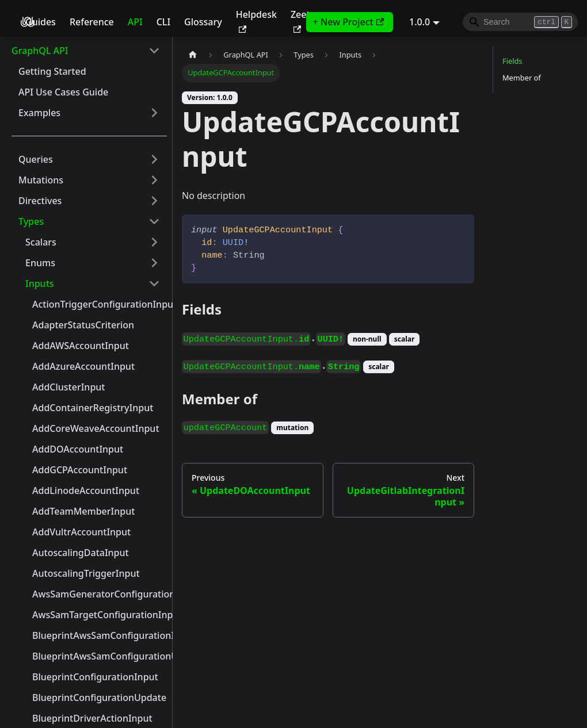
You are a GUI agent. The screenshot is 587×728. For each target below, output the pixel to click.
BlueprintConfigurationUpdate (99, 698)
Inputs (40, 283)
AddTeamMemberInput (83, 511)
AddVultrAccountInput (81, 532)
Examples (39, 113)
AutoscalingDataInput (81, 553)
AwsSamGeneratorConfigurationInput (100, 594)
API (135, 22)
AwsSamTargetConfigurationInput (100, 615)
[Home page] (193, 55)
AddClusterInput (68, 387)
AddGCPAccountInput (80, 470)
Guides (41, 22)
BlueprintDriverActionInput (92, 718)
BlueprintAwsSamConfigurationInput (100, 635)
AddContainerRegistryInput (93, 408)
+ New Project (348, 22)
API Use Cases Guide (63, 92)
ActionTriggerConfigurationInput (100, 304)
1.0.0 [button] (420, 22)
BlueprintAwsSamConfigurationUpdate (100, 656)
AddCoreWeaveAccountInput (96, 428)
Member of (522, 78)
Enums (40, 263)
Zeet (300, 20)
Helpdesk (256, 20)
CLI (163, 22)
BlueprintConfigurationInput (95, 677)
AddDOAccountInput (78, 449)
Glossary (203, 22)
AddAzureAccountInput (83, 366)
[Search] (520, 22)
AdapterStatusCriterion (83, 325)
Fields (512, 61)
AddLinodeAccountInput (86, 491)
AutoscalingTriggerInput (86, 573)
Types (31, 221)
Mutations (41, 180)
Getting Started (52, 71)
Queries (36, 159)
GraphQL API (40, 51)
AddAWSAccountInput (81, 346)
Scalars (41, 242)
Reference (92, 22)
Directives (40, 201)
